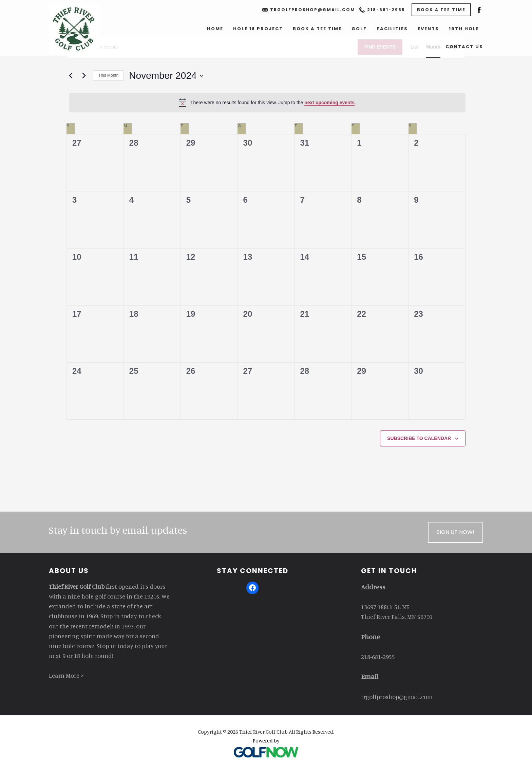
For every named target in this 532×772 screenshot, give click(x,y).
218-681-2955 (386, 10)
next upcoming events (329, 103)
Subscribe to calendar (419, 438)
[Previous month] (71, 76)
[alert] (267, 103)
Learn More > (66, 675)
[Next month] (84, 76)
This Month (108, 75)
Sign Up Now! (455, 532)
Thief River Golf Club (74, 30)
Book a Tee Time (441, 10)
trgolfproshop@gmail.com (313, 10)
